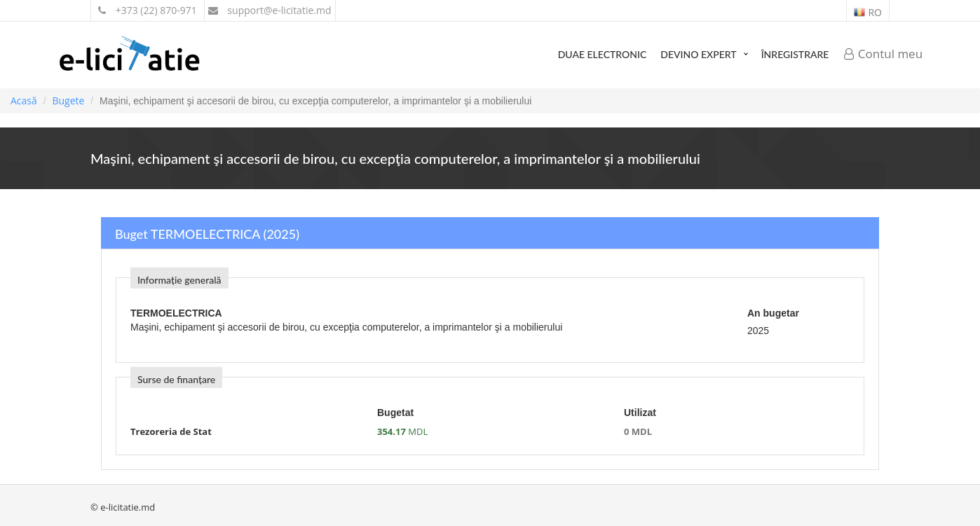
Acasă (24, 101)
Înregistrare (795, 54)
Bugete (68, 101)
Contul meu (883, 54)
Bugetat (395, 413)
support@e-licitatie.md (270, 10)
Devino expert (698, 54)
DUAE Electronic (603, 54)
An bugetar (773, 313)
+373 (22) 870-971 (148, 10)
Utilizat (640, 413)
